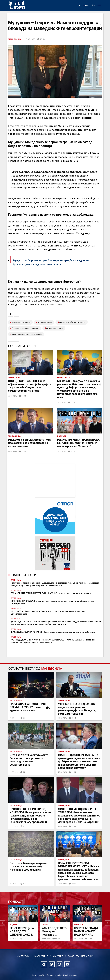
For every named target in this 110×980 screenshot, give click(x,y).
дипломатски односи (21, 322)
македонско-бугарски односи (72, 322)
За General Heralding (81, 956)
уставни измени (45, 322)
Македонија (15, 39)
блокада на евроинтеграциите (25, 328)
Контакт (58, 956)
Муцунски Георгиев (55, 328)
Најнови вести (24, 575)
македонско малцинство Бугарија (27, 334)
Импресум (23, 956)
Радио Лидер (17, 5)
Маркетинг (41, 956)
